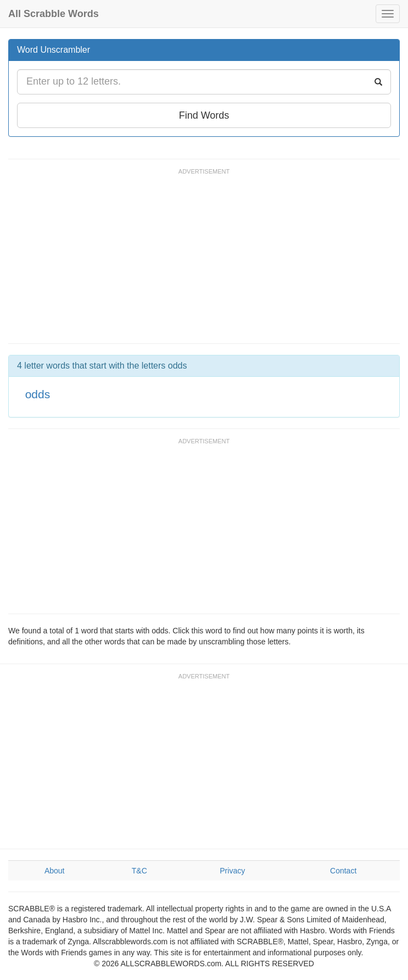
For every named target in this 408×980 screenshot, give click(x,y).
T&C (139, 871)
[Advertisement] (208, 261)
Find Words (204, 115)
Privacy (232, 871)
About (55, 871)
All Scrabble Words (54, 14)
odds (38, 394)
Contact (343, 871)
